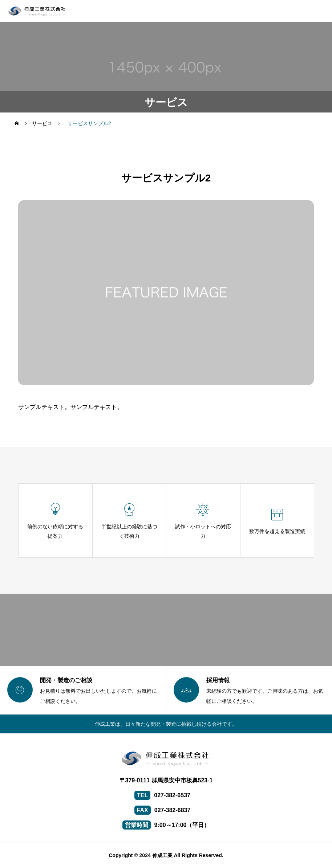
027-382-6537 (172, 795)
